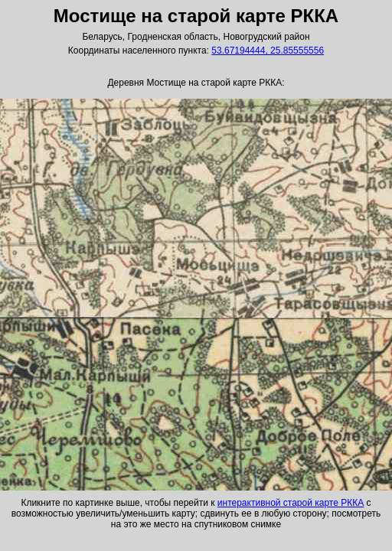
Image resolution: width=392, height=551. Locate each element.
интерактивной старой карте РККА (291, 503)
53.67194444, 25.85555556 (268, 51)
